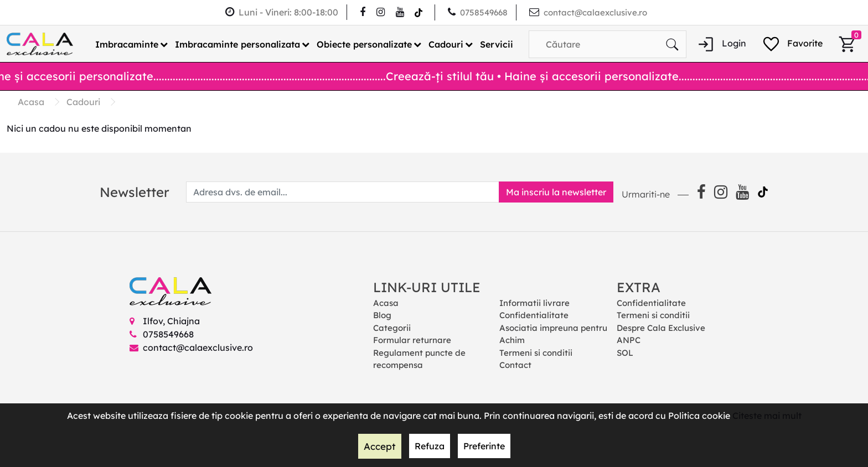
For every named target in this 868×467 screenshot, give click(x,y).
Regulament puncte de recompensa (419, 359)
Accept (380, 447)
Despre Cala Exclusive (661, 327)
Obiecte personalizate (364, 44)
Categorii (392, 327)
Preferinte (483, 447)
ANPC (629, 340)
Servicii (497, 44)
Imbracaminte (127, 44)
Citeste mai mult (767, 416)
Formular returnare (412, 340)
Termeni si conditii (536, 352)
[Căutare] (672, 44)
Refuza (428, 447)
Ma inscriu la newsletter (552, 191)
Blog (382, 315)
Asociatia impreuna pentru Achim (553, 334)
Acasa (386, 302)
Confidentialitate (534, 315)
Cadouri (446, 44)
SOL (625, 352)
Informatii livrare (534, 302)
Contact (515, 365)
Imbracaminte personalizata (237, 44)
